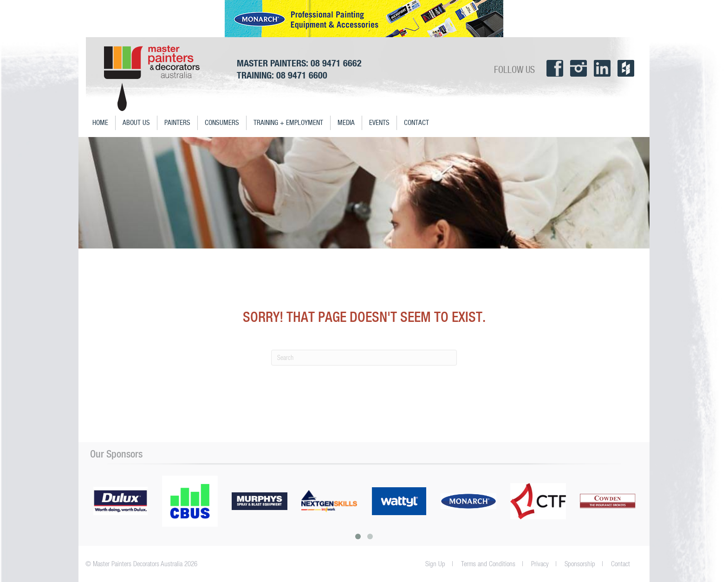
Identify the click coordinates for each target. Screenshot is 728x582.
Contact (416, 123)
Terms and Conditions (488, 564)
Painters (177, 123)
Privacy (540, 564)
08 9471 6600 (302, 75)
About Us (136, 123)
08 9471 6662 (336, 63)
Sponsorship (580, 564)
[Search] (364, 358)
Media (346, 123)
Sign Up (435, 564)
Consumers (222, 123)
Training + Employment (288, 123)
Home (100, 123)
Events (379, 123)
